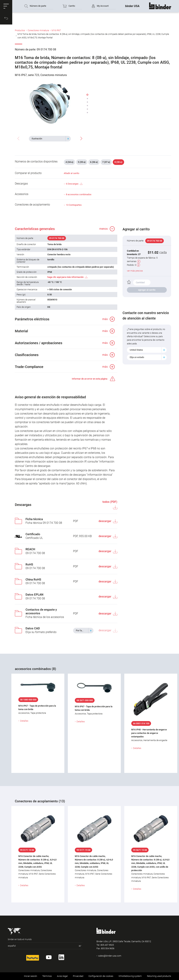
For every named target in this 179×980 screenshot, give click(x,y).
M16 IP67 (56, 30)
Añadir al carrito (71, 173)
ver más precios (135, 271)
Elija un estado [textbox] (137, 357)
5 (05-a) (82, 162)
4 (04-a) (69, 162)
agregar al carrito (147, 290)
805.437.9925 (107, 945)
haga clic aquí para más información (65, 277)
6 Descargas (74, 184)
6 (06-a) (94, 162)
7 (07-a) (106, 162)
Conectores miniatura (38, 30)
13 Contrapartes (74, 205)
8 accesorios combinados (79, 194)
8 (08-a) (118, 162)
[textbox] (48, 139)
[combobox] (50, 139)
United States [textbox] (136, 350)
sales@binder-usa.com (110, 956)
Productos (20, 30)
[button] (6, 6)
